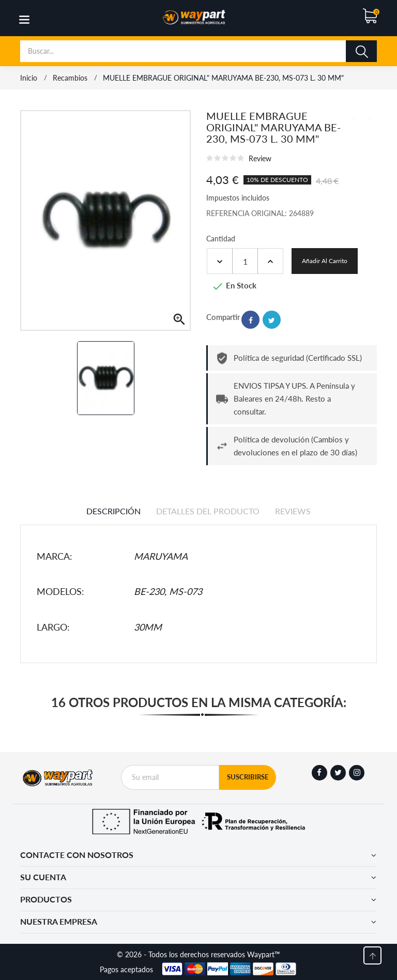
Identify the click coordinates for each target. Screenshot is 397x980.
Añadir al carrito (325, 261)
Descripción (113, 511)
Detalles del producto (208, 511)
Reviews (293, 511)
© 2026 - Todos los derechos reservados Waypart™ (198, 954)
